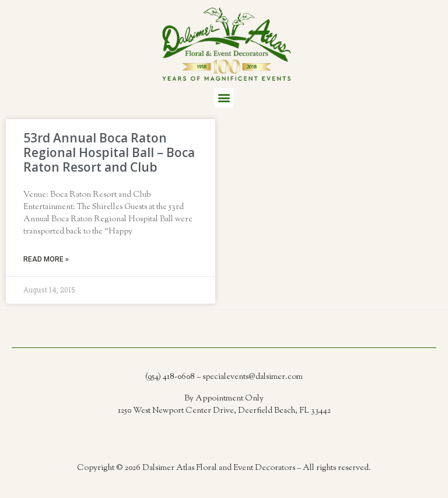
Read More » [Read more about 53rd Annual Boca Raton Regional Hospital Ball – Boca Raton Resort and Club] (46, 259)
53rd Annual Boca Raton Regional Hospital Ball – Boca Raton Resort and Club (109, 152)
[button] (224, 98)
